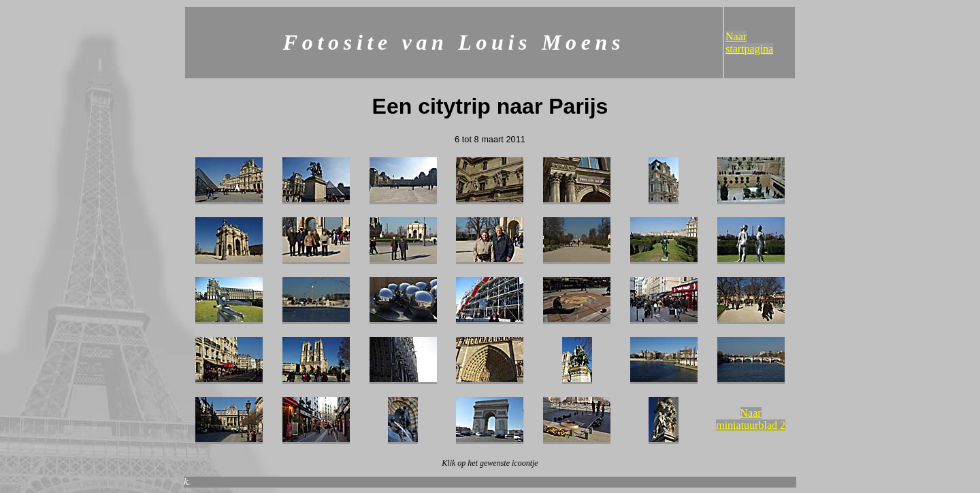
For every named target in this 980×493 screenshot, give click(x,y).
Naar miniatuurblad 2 (751, 419)
